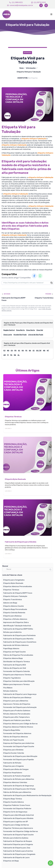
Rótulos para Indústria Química (16, 838)
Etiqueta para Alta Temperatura (16, 717)
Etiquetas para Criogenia (13, 766)
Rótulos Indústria (10, 691)
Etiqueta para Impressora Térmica (17, 675)
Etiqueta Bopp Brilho (12, 730)
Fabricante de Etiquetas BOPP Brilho (18, 629)
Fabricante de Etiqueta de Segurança (19, 786)
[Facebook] (41, 5)
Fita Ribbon (8, 688)
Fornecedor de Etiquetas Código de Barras (21, 831)
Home (22, 68)
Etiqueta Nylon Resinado (13, 583)
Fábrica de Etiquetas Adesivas (16, 737)
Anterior (6, 294)
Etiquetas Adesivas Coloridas (15, 782)
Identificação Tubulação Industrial (17, 626)
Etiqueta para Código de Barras (16, 825)
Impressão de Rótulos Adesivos (16, 645)
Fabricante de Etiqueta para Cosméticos (20, 642)
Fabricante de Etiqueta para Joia (17, 848)
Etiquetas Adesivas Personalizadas (18, 586)
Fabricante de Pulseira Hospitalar (17, 776)
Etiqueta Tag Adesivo (12, 678)
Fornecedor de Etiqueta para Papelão (19, 760)
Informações (31, 68)
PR (15, 351)
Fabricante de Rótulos (12, 763)
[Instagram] (46, 5)
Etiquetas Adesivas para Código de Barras (20, 724)
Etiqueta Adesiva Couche (13, 606)
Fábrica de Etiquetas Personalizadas (18, 655)
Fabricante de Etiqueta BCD (15, 665)
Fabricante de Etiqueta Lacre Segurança (20, 694)
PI (8, 355)
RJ (4, 351)
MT (48, 351)
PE (26, 351)
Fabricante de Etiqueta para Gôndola (18, 818)
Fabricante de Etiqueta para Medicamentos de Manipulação (27, 795)
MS (44, 351)
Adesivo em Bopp (10, 603)
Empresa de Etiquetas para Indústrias (19, 743)
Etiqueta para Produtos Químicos (17, 711)
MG (8, 351)
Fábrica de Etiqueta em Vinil (15, 668)
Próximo (49, 294)
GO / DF (39, 351)
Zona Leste (8, 335)
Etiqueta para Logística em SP (16, 822)
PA (11, 355)
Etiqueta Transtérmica (13, 600)
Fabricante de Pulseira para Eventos (18, 851)
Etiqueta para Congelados (14, 580)
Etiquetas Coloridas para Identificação (19, 681)
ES (12, 351)
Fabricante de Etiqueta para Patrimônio (19, 635)
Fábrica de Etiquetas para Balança (17, 698)
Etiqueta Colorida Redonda (14, 613)
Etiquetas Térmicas (11, 590)
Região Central (9, 330)
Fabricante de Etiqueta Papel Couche (18, 835)
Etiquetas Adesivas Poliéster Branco (18, 727)
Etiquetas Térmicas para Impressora (18, 828)
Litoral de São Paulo (36, 335)
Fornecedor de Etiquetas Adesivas (17, 733)
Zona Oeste (31, 330)
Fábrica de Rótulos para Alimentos (17, 792)
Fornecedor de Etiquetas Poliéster (17, 809)
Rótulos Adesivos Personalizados (17, 714)
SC (19, 351)
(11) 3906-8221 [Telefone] (16, 2)
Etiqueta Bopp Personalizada (15, 609)
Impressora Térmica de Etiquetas (17, 704)
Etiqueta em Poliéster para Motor (17, 720)
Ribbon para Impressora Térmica (16, 684)
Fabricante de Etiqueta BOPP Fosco (18, 593)
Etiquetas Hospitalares (13, 773)
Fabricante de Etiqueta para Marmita (18, 639)
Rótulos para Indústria (12, 632)
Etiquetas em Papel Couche (14, 652)
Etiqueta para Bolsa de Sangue (16, 769)
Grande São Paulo (20, 335)
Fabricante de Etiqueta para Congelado (19, 854)
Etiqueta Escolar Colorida (14, 753)
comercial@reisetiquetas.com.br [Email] (20, 5)
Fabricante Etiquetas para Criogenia (18, 844)
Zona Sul (40, 330)
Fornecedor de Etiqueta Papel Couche (19, 747)
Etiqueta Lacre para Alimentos (16, 701)
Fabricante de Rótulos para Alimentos (19, 779)
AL (19, 355)
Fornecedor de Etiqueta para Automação (20, 707)
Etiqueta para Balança (12, 616)
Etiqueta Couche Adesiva (13, 802)
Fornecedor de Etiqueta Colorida (16, 671)
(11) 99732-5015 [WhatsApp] (38, 2)
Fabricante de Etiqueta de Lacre (16, 858)
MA (15, 355)
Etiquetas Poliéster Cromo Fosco (17, 805)
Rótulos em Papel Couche (14, 740)
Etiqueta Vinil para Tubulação (15, 596)
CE (34, 351)
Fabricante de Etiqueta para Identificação (20, 756)
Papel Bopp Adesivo (11, 649)
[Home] (7, 14)
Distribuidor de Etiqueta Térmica (16, 662)
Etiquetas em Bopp (11, 861)
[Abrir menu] (44, 14)
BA (30, 351)
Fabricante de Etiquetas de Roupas (18, 841)
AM (5, 355)
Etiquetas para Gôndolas (13, 750)
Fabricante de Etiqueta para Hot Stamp (19, 789)
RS (23, 351)
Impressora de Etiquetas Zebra (16, 622)
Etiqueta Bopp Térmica (13, 799)
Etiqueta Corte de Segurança (15, 812)
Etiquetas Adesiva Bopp (13, 658)
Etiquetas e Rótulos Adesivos (15, 619)
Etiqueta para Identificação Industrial (18, 815)
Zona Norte (20, 330)
